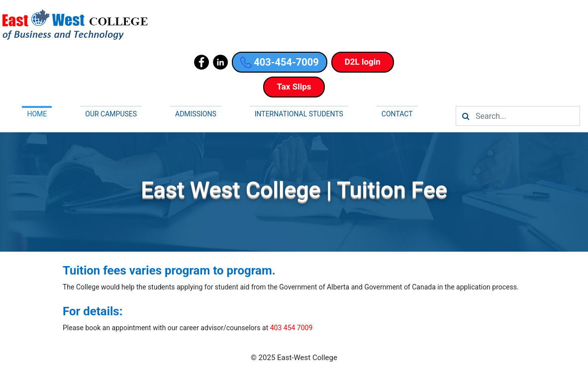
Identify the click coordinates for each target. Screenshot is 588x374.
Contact (397, 114)
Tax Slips (294, 87)
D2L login (363, 62)
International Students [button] (299, 114)
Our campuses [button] (111, 114)
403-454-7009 (280, 62)
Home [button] (37, 114)
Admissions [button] (196, 114)
